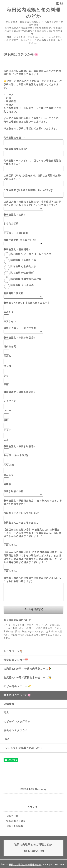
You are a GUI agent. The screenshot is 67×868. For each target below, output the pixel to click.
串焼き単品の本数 (14, 491)
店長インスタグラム (16, 730)
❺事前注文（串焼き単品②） (20, 392)
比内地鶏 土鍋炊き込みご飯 (26, 279)
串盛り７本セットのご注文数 (20, 328)
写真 (6, 713)
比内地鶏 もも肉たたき (23, 260)
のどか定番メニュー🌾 (17, 686)
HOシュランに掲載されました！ (23, 748)
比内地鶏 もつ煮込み (22, 285)
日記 (6, 739)
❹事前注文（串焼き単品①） (20, 338)
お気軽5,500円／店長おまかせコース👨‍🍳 (28, 677)
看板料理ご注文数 (14, 293)
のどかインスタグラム (17, 721)
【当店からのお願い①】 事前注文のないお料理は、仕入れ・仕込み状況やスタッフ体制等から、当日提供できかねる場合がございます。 (33, 533)
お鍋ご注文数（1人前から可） (21, 240)
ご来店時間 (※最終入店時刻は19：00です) (28, 190)
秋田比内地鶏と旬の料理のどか (25, 865)
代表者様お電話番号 (15, 149)
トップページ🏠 (13, 651)
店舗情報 (9, 704)
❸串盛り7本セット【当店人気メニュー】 (27, 303)
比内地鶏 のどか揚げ (22, 273)
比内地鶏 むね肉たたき (23, 266)
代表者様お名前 (14, 138)
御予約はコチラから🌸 (17, 695)
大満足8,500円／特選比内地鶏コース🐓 (28, 669)
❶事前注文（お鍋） (15, 215)
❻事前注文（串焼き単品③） (20, 446)
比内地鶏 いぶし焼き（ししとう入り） (32, 254)
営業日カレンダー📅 (16, 660)
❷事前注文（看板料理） (17, 250)
